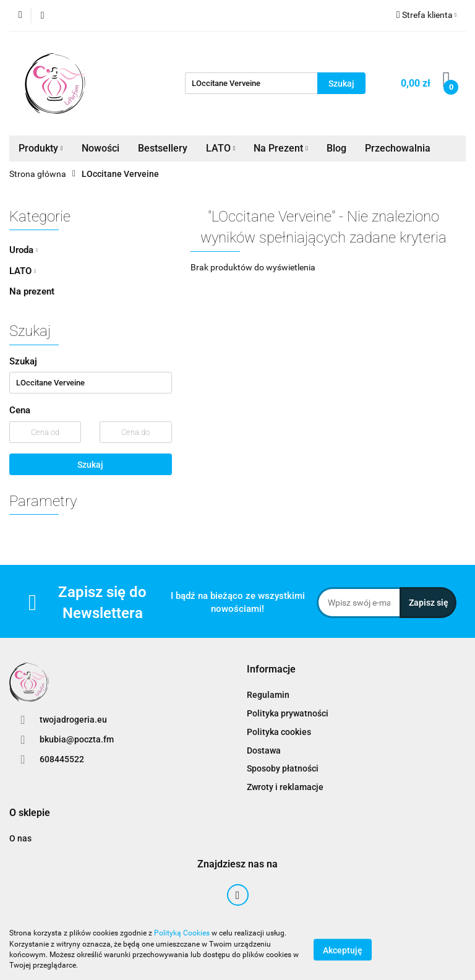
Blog (336, 148)
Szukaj (90, 465)
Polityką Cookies (182, 933)
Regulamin (268, 695)
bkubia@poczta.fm (77, 739)
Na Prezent (281, 148)
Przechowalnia (398, 148)
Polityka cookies (279, 732)
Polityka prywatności (288, 713)
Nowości (101, 148)
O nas (20, 838)
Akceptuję (343, 950)
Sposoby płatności (283, 768)
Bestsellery (163, 148)
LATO (221, 148)
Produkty (41, 148)
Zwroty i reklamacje (285, 787)
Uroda (24, 250)
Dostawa (264, 750)
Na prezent (32, 291)
